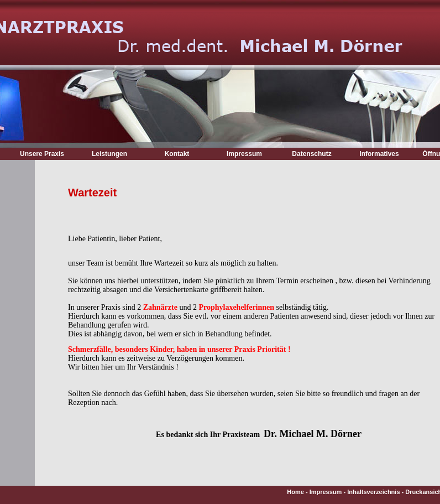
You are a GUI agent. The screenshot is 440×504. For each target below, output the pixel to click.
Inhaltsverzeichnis (373, 492)
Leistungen (109, 154)
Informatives (379, 154)
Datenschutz (311, 154)
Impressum (244, 154)
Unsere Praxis (42, 154)
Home (295, 492)
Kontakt (177, 154)
